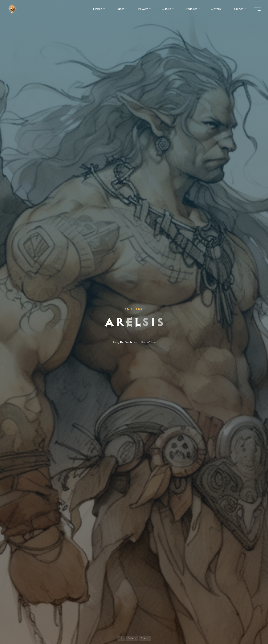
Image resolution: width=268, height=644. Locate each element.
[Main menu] (257, 9)
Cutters (133, 309)
